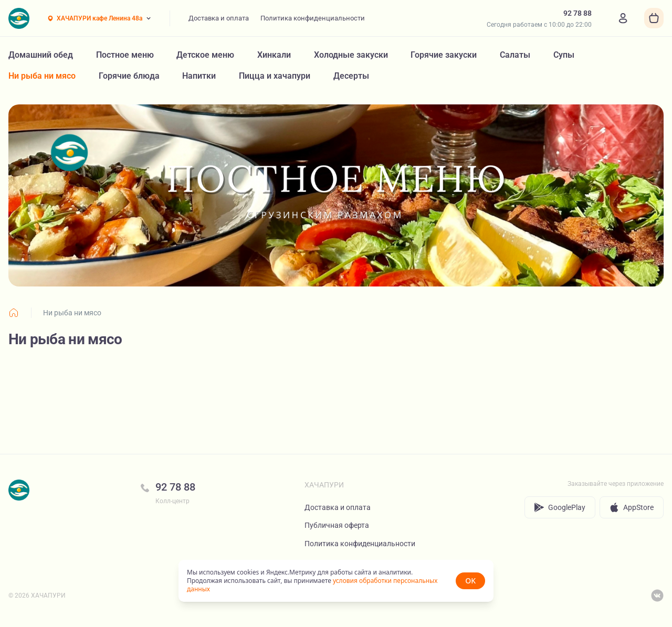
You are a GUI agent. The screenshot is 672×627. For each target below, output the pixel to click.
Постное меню (125, 55)
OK (470, 581)
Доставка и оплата (219, 18)
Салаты (515, 55)
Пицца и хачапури (275, 76)
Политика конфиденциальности (313, 18)
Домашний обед (41, 55)
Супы (564, 55)
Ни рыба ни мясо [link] (72, 313)
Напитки (199, 76)
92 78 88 (175, 487)
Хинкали (274, 55)
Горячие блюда (129, 76)
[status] (336, 581)
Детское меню (205, 55)
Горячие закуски (444, 55)
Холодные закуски (351, 55)
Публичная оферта (337, 525)
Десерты (351, 76)
